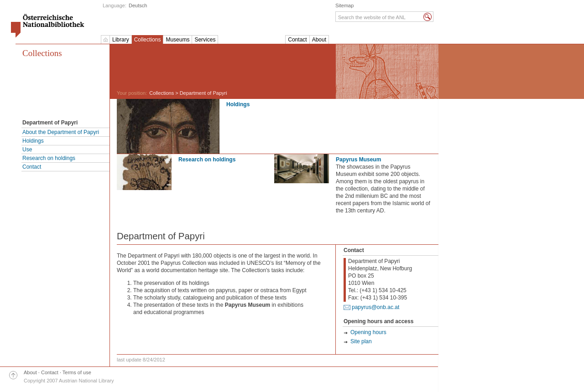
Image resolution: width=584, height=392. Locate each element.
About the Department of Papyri (61, 132)
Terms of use (77, 372)
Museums (177, 40)
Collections (148, 40)
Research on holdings (49, 158)
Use (27, 150)
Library (121, 40)
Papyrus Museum (358, 160)
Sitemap (344, 5)
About (319, 40)
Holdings (33, 141)
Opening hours (368, 332)
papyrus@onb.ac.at (375, 307)
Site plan (361, 341)
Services (205, 40)
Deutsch (138, 5)
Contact (297, 40)
